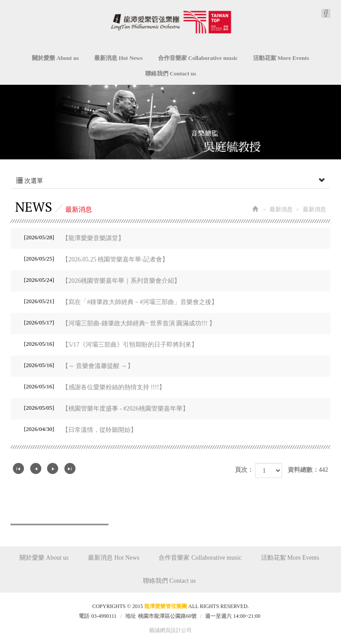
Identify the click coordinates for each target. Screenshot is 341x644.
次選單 (170, 181)
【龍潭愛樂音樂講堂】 (74, 237)
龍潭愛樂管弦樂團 (171, 22)
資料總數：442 (308, 470)
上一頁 (36, 468)
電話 (84, 616)
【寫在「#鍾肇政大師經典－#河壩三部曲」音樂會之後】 (121, 301)
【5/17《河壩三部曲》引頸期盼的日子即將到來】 (111, 344)
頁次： (244, 470)
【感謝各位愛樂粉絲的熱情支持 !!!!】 (95, 387)
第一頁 (18, 468)
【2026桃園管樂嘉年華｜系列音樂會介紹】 (102, 280)
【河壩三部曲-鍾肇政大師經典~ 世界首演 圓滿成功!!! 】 (120, 323)
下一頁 (53, 468)
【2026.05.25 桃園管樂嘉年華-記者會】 (96, 259)
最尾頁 (70, 468)
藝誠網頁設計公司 (170, 630)
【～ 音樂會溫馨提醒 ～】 (79, 365)
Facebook (326, 13)
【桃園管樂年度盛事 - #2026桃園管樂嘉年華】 (106, 408)
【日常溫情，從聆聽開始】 (80, 429)
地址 (131, 616)
